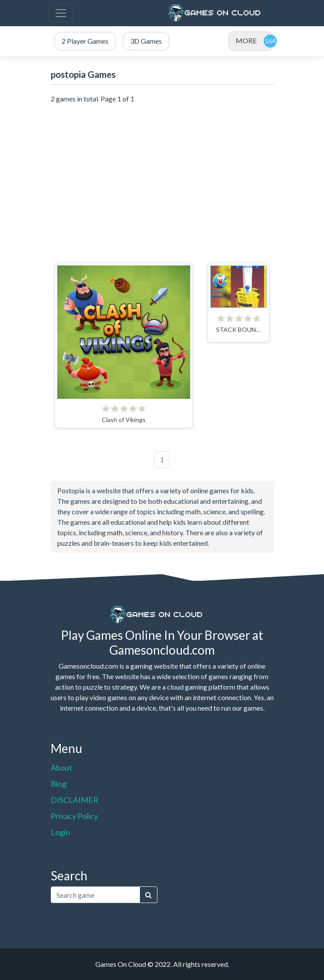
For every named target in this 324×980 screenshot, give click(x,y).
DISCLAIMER (75, 800)
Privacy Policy (74, 816)
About (61, 767)
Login (60, 832)
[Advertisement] (162, 178)
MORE (246, 40)
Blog (59, 784)
